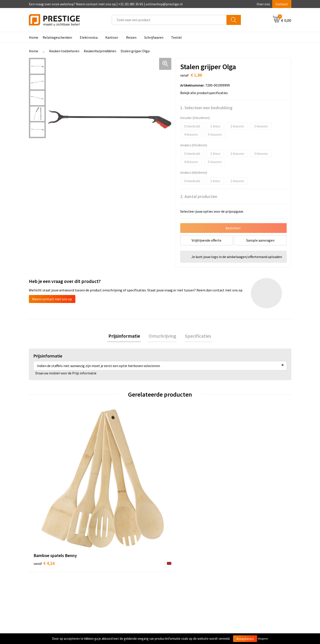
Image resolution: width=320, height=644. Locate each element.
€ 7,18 (241, 489)
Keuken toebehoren (64, 51)
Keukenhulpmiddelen (100, 51)
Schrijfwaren (154, 37)
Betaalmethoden (179, 563)
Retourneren (175, 570)
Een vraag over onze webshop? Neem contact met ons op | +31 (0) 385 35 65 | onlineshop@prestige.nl (106, 4)
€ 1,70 (175, 489)
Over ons (263, 4)
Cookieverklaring (243, 563)
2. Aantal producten (199, 196)
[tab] (126, 336)
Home (34, 37)
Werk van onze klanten (118, 570)
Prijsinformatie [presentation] (126, 336)
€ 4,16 (44, 482)
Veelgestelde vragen (116, 563)
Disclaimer (239, 577)
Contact (282, 4)
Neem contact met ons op (52, 299)
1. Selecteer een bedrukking (206, 108)
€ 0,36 (110, 482)
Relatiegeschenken (57, 37)
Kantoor (112, 37)
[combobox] (169, 20)
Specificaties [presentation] (196, 336)
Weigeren (263, 639)
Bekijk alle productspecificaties (205, 93)
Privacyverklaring (244, 570)
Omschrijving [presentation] (162, 336)
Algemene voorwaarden (248, 557)
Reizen (131, 37)
